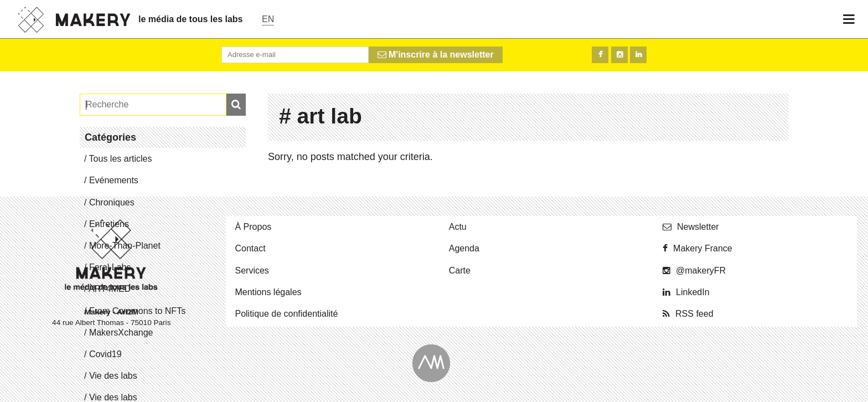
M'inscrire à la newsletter (436, 55)
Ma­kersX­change (121, 333)
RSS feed (694, 314)
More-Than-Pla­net (125, 246)
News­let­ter (698, 227)
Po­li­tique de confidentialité (286, 314)
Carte (460, 270)
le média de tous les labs (191, 19)
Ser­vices (252, 270)
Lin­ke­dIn (693, 292)
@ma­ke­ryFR (701, 270)
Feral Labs (110, 267)
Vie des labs (113, 376)
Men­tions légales (268, 292)
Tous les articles (121, 159)
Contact (250, 248)
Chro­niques (112, 202)
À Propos (253, 227)
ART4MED (110, 289)
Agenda (464, 248)
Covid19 (105, 354)
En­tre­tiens (109, 224)
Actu (458, 227)
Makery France (703, 248)
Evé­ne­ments (114, 180)
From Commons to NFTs (137, 311)
